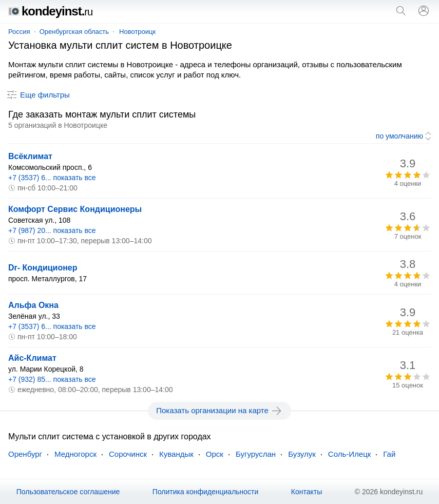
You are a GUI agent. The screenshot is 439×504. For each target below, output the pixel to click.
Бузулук (302, 454)
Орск (215, 454)
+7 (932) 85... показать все (52, 379)
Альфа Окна (33, 305)
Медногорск (75, 454)
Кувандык (176, 454)
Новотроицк (137, 32)
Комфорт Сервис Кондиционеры (75, 209)
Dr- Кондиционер (43, 268)
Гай (389, 454)
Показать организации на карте (219, 411)
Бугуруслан (256, 454)
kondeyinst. (50, 11)
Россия (19, 32)
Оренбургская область (74, 32)
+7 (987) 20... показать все (52, 230)
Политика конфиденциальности (206, 492)
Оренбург (25, 454)
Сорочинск (128, 454)
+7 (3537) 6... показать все (52, 178)
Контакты (307, 492)
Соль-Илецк (349, 454)
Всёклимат (30, 156)
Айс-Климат (32, 358)
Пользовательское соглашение (68, 492)
